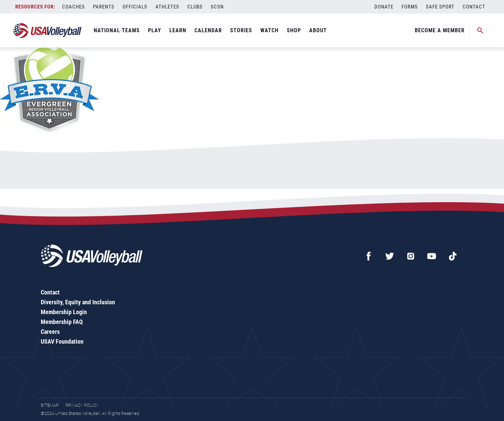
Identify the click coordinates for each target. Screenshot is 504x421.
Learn (178, 30)
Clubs (195, 7)
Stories (241, 30)
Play (155, 30)
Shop (294, 30)
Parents (104, 7)
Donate (384, 7)
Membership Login (64, 312)
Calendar (208, 30)
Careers (50, 332)
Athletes (167, 7)
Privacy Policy (82, 405)
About (318, 30)
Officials (135, 7)
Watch (269, 30)
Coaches (73, 7)
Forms (410, 7)
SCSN (217, 7)
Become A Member (440, 30)
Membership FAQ (62, 322)
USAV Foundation (62, 341)
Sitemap (50, 405)
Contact (474, 7)
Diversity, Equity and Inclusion (78, 302)
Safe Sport (440, 7)
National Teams (117, 30)
